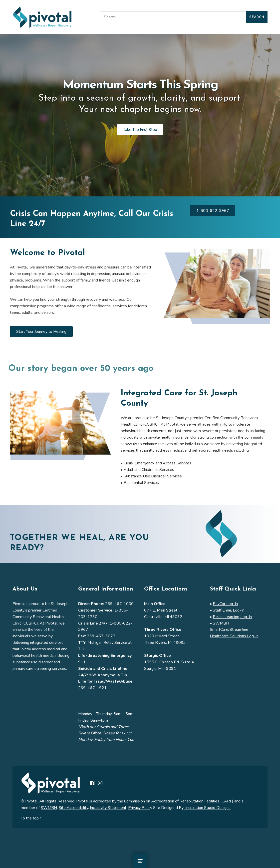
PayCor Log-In (225, 604)
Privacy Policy (140, 808)
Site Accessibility (73, 808)
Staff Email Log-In (229, 610)
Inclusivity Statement (108, 808)
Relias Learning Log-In (232, 617)
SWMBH (49, 808)
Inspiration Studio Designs (207, 808)
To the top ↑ (31, 818)
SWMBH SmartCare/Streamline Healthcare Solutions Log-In (234, 630)
